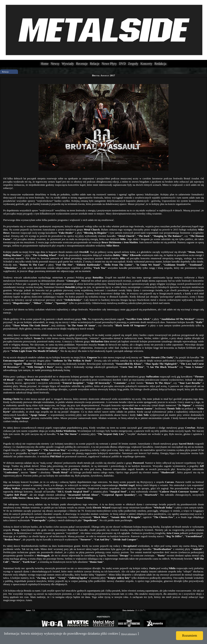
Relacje (95, 64)
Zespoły (133, 64)
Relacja (5, 72)
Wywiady (68, 64)
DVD (122, 64)
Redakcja (160, 64)
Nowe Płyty (109, 64)
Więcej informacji (129, 634)
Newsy (55, 64)
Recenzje (82, 64)
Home (45, 64)
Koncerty (146, 64)
